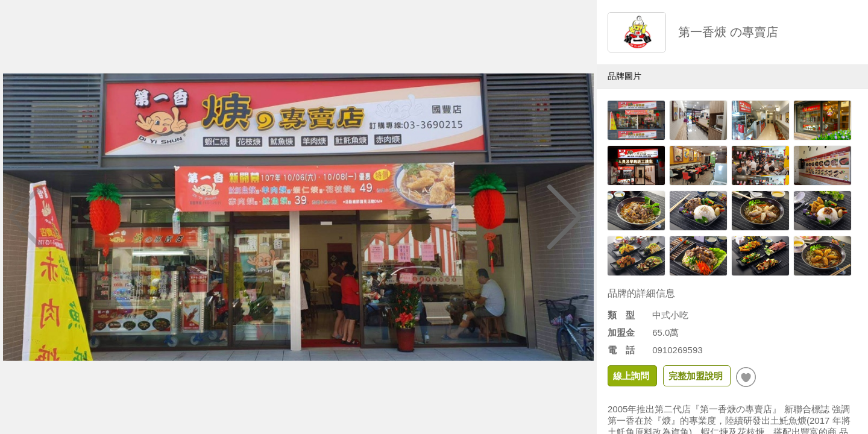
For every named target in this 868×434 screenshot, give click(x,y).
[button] (565, 217)
